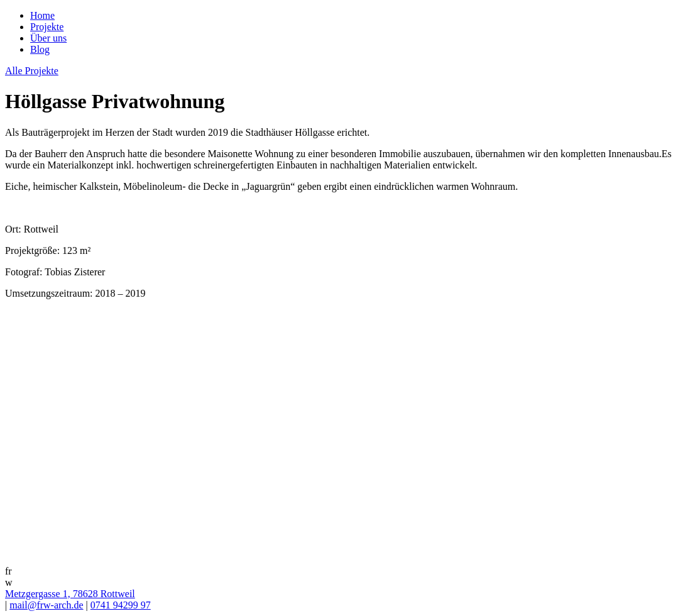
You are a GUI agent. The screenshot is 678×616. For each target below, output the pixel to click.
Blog (40, 49)
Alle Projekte (32, 71)
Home (42, 15)
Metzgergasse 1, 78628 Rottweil (70, 594)
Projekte (47, 27)
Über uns (48, 38)
